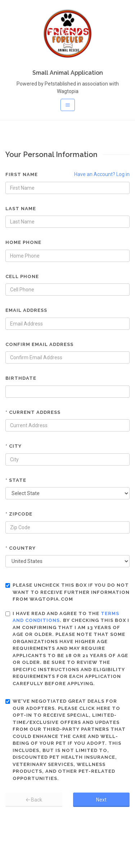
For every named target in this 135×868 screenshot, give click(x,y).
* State (16, 480)
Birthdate (21, 378)
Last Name (21, 209)
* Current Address (33, 412)
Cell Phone (22, 276)
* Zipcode (19, 514)
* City (13, 446)
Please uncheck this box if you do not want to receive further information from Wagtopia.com (67, 592)
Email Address (26, 310)
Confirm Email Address (39, 344)
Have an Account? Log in (102, 174)
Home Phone (23, 242)
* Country (21, 548)
